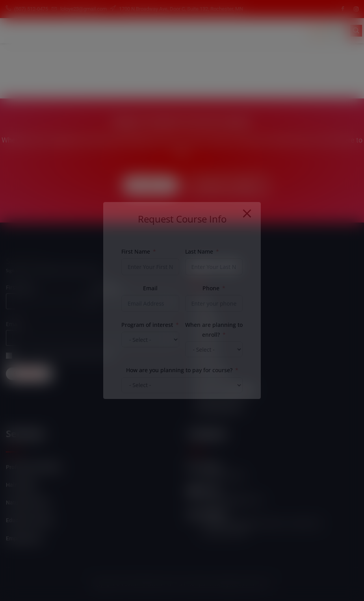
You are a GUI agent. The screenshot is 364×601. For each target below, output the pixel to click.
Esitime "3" (260, 584)
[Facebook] (343, 9)
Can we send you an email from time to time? (68, 355)
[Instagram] (356, 9)
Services (206, 338)
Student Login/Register (224, 390)
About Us (206, 321)
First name (20, 287)
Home (202, 303)
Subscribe (29, 374)
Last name (106, 287)
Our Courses (210, 373)
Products (206, 355)
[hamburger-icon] (318, 31)
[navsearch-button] (356, 31)
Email (13, 324)
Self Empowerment (219, 407)
